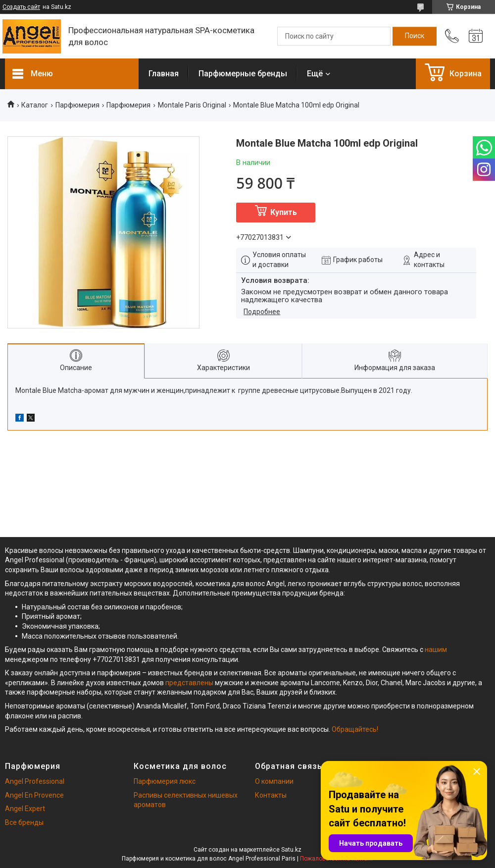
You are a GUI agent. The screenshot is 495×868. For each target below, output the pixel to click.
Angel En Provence (34, 795)
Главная (164, 74)
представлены (189, 683)
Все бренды (24, 822)
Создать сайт (21, 7)
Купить (284, 212)
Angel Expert (25, 809)
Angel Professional (35, 781)
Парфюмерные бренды (243, 74)
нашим (436, 650)
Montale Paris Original (192, 105)
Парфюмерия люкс (165, 781)
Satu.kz (291, 850)
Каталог (35, 105)
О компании (274, 781)
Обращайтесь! (355, 729)
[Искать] (415, 36)
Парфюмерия (77, 105)
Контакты (271, 795)
